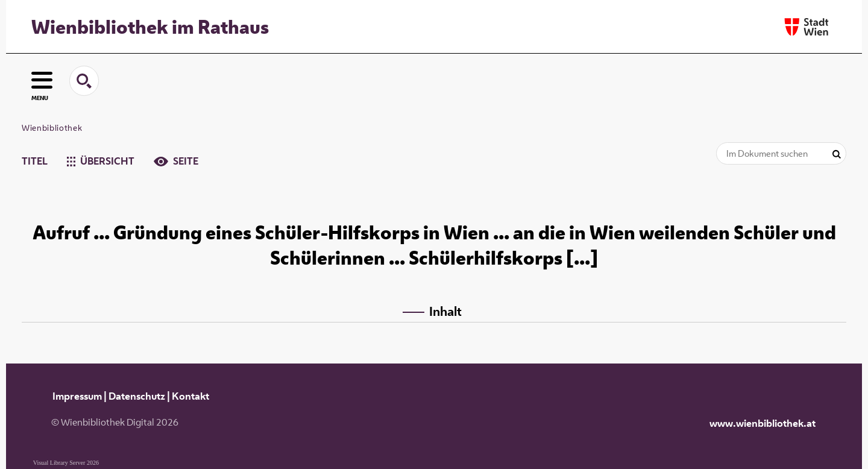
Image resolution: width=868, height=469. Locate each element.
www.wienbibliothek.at (763, 423)
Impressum (77, 396)
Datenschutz (137, 396)
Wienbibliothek (52, 128)
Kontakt (190, 396)
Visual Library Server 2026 (66, 463)
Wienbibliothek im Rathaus (150, 27)
